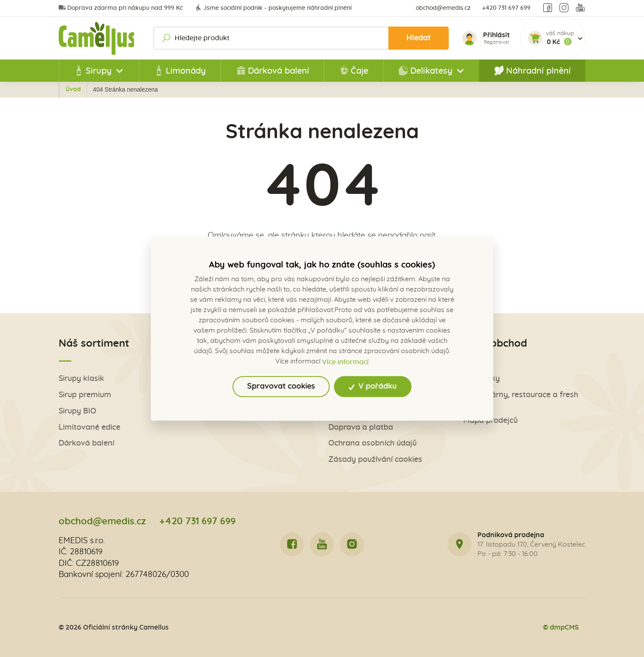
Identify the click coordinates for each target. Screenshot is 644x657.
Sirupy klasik (81, 379)
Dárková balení (273, 71)
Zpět (78, 89)
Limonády (180, 71)
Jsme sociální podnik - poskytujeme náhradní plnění (273, 8)
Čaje (353, 71)
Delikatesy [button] (425, 71)
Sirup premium (85, 395)
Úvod (110, 89)
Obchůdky (482, 379)
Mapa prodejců (490, 421)
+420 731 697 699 (506, 8)
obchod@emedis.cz (443, 8)
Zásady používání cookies (375, 460)
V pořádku (373, 386)
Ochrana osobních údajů (373, 444)
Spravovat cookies (281, 386)
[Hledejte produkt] (302, 38)
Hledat (418, 38)
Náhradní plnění (532, 71)
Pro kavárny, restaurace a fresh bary (521, 400)
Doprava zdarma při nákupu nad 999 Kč (121, 8)
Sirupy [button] (93, 71)
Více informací (345, 362)
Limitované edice (89, 428)
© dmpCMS (561, 627)
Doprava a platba (361, 428)
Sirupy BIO (78, 412)
